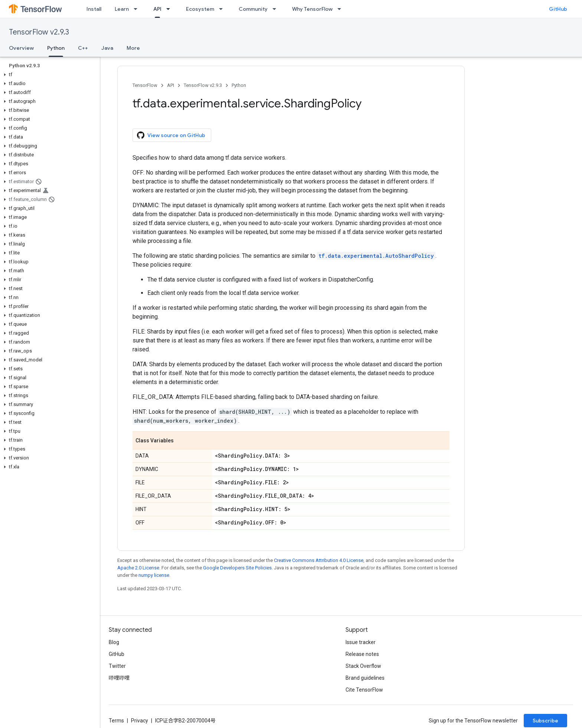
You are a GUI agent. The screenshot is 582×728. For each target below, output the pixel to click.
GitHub (558, 9)
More (133, 48)
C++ (83, 48)
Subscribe (545, 721)
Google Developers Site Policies (237, 568)
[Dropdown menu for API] (170, 9)
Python (239, 85)
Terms (116, 721)
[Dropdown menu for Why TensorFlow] (341, 9)
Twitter (117, 666)
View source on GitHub (171, 135)
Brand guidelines (365, 678)
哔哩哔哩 (119, 678)
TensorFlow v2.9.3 (39, 32)
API (171, 85)
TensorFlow (145, 85)
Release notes (362, 654)
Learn (122, 9)
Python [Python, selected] (56, 48)
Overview (21, 48)
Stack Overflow (363, 666)
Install (94, 9)
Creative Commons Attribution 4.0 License (319, 560)
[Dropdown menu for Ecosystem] (223, 9)
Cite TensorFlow (364, 690)
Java (107, 48)
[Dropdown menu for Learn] (138, 9)
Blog (114, 642)
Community (253, 9)
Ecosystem (200, 9)
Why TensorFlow (312, 9)
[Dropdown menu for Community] (277, 9)
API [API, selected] (157, 9)
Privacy (140, 721)
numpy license (154, 575)
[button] (48, 75)
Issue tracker (361, 642)
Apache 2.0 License (138, 568)
